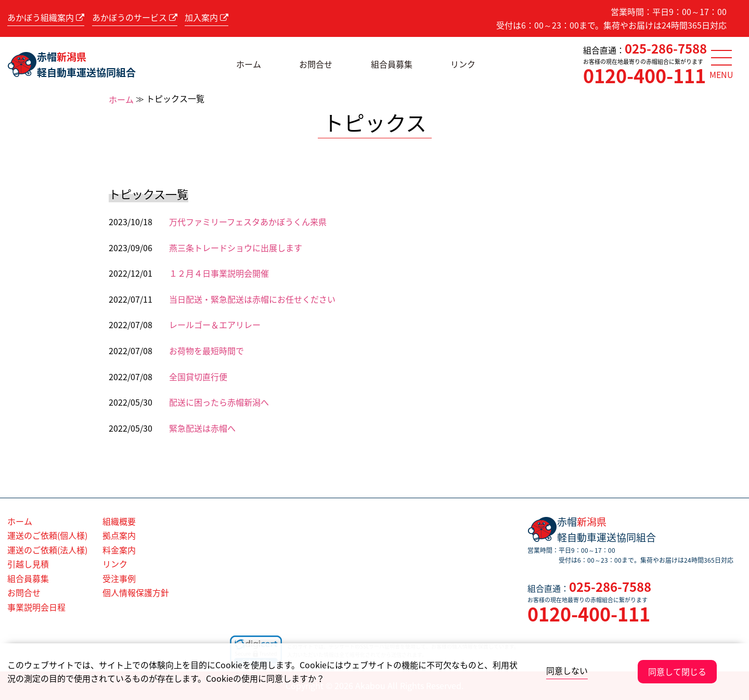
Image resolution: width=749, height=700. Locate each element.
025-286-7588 (666, 48)
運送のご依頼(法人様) (47, 550)
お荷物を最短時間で (206, 351)
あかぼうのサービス (135, 17)
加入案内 (206, 17)
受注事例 (119, 578)
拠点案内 (119, 535)
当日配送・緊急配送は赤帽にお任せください (252, 299)
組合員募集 (392, 64)
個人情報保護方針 (136, 592)
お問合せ (316, 64)
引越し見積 (28, 564)
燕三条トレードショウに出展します (236, 248)
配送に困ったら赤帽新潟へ (219, 402)
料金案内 (119, 550)
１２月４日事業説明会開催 (219, 273)
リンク (463, 64)
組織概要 (119, 521)
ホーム (249, 64)
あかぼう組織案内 (46, 17)
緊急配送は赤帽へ (202, 428)
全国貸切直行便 (198, 377)
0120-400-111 (644, 75)
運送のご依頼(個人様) (47, 535)
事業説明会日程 (36, 607)
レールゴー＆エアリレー (215, 325)
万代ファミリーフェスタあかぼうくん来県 (248, 222)
